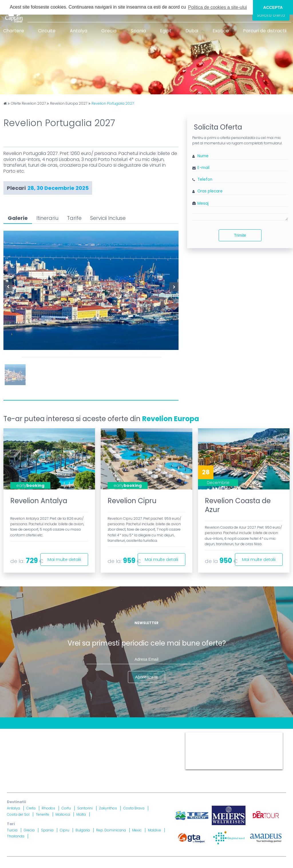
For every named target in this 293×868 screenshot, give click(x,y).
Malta (81, 814)
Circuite (47, 31)
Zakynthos (108, 808)
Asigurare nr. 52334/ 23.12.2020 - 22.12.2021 (83, 773)
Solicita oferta (271, 15)
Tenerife (42, 814)
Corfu (66, 808)
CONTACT (17, 734)
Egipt (166, 31)
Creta (31, 808)
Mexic (137, 830)
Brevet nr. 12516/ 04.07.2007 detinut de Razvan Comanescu (139, 766)
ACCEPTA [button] (273, 7)
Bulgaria (83, 830)
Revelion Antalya (39, 501)
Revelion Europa (171, 419)
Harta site (127, 734)
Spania (138, 31)
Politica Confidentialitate (68, 741)
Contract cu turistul (94, 734)
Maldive (155, 830)
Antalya (79, 31)
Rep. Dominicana (111, 830)
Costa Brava (134, 808)
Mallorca (63, 814)
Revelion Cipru (132, 501)
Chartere (14, 31)
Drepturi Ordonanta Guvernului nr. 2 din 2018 (51, 748)
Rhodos (48, 808)
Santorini (85, 808)
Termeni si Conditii (160, 734)
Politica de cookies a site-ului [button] (217, 7)
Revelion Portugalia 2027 (113, 103)
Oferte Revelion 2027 (28, 103)
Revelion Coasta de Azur (238, 505)
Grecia (109, 31)
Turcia (12, 830)
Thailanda (16, 836)
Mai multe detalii (64, 560)
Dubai (192, 31)
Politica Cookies (23, 741)
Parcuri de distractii (265, 31)
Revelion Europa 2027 (69, 103)
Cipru (65, 830)
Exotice (221, 31)
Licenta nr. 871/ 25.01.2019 (67, 766)
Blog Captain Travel (50, 734)
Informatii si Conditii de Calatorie (130, 741)
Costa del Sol (18, 814)
